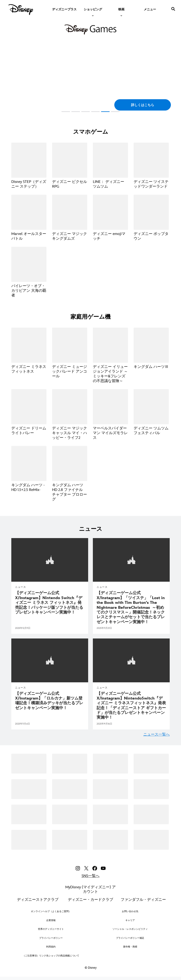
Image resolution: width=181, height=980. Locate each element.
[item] (93, 9)
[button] (143, 105)
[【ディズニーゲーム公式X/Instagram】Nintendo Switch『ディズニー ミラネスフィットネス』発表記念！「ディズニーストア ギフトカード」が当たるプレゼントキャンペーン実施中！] (131, 705)
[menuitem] (64, 9)
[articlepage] (50, 560)
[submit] (173, 9)
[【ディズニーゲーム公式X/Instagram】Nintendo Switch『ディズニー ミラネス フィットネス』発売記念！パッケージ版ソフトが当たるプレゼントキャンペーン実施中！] (50, 602)
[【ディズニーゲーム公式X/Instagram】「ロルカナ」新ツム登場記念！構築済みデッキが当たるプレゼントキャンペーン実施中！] (50, 700)
